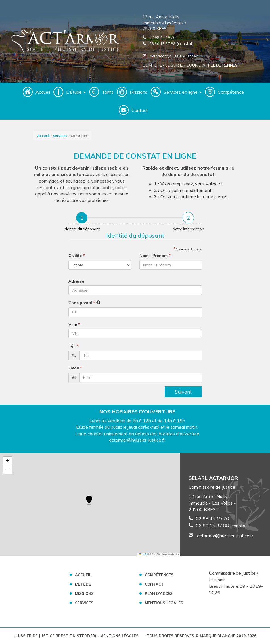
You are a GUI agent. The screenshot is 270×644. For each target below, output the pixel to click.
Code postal (82, 302)
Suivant (183, 392)
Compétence (231, 92)
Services (60, 136)
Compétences (159, 575)
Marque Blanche (218, 636)
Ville (74, 324)
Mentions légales (164, 603)
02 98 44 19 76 (162, 37)
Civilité (77, 255)
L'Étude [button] (76, 92)
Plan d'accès (159, 593)
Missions (139, 92)
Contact (140, 110)
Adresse (76, 281)
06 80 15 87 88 (162, 44)
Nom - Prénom (155, 255)
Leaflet (143, 554)
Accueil (43, 92)
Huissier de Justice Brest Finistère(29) (56, 636)
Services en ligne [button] (183, 92)
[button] (89, 501)
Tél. (74, 346)
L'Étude (83, 584)
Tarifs (108, 92)
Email (75, 368)
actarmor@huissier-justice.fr (171, 56)
